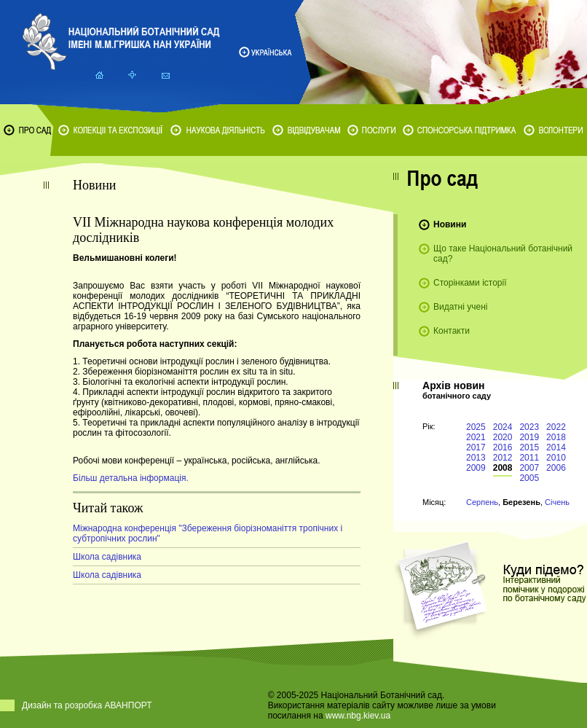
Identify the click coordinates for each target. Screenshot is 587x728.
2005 (529, 478)
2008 (503, 468)
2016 (503, 447)
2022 (556, 427)
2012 (503, 458)
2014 (556, 447)
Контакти (452, 331)
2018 (556, 437)
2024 (503, 427)
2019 (529, 437)
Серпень (482, 502)
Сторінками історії (470, 283)
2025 (476, 427)
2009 (476, 468)
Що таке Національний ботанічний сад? (503, 254)
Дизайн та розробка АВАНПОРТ (87, 705)
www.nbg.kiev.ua (358, 716)
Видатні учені (460, 307)
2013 (476, 458)
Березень (521, 502)
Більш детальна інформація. (131, 478)
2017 (476, 447)
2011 (529, 458)
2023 (529, 427)
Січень (557, 502)
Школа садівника (107, 557)
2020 (503, 437)
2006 (556, 468)
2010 (556, 458)
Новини (450, 224)
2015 (529, 447)
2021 (476, 437)
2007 (529, 468)
